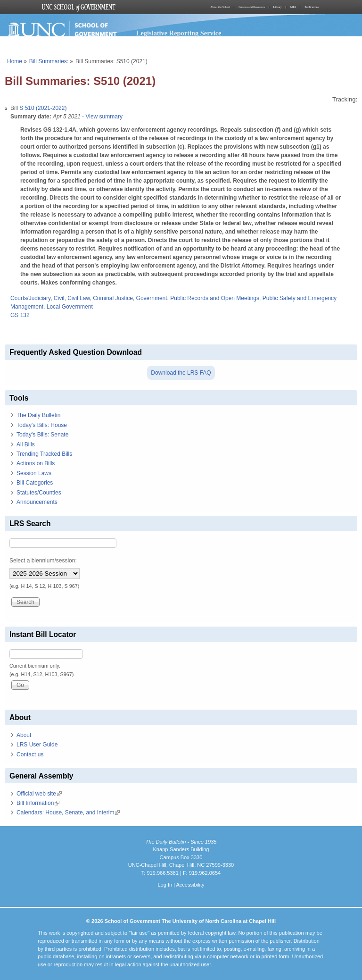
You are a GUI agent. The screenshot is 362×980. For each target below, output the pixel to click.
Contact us (30, 754)
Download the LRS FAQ (181, 373)
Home (15, 61)
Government (152, 298)
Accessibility (190, 885)
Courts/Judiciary (30, 298)
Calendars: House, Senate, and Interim (68, 812)
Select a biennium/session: (43, 561)
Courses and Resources (252, 7)
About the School (220, 7)
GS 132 (20, 315)
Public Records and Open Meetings (215, 298)
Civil (59, 298)
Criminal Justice (113, 298)
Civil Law (78, 298)
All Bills (26, 444)
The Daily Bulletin (38, 415)
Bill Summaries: (49, 61)
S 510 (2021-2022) (43, 108)
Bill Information (38, 803)
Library (278, 7)
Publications (312, 7)
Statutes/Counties (39, 493)
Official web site (39, 794)
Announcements (37, 502)
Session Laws (34, 473)
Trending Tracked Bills (44, 454)
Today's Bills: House (42, 425)
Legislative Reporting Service (179, 33)
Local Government (70, 307)
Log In (165, 885)
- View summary (102, 117)
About (24, 735)
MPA (293, 7)
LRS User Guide (37, 745)
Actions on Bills (36, 463)
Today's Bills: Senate (42, 435)
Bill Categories (35, 483)
